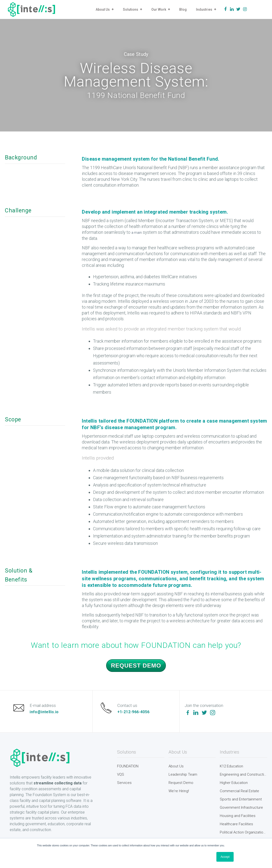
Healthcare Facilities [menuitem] (236, 824)
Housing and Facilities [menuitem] (238, 816)
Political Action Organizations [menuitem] (243, 832)
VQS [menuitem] (121, 774)
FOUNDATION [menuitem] (128, 766)
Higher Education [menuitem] (234, 783)
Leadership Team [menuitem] (183, 774)
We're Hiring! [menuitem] (179, 791)
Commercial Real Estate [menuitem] (239, 791)
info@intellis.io (44, 712)
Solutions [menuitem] (131, 9)
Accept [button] (225, 857)
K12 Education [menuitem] (231, 766)
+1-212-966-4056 (133, 712)
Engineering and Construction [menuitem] (243, 774)
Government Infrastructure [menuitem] (241, 807)
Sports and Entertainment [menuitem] (241, 799)
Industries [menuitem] (204, 9)
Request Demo (136, 665)
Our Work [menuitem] (159, 9)
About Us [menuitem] (103, 9)
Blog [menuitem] (183, 9)
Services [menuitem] (124, 783)
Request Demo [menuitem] (181, 783)
